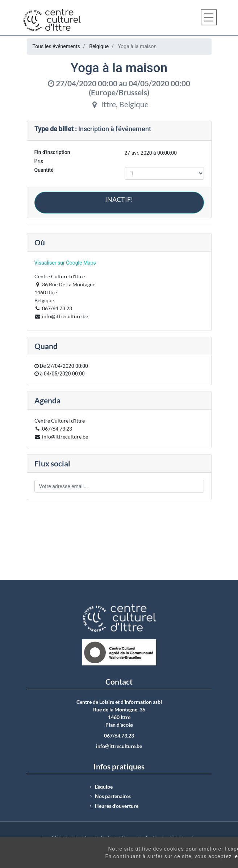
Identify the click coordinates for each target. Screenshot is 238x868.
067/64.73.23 (119, 736)
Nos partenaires (113, 796)
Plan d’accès (119, 725)
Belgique (99, 46)
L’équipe (104, 787)
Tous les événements (56, 46)
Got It (210, 860)
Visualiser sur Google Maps (65, 263)
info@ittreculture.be (119, 746)
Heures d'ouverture (117, 806)
